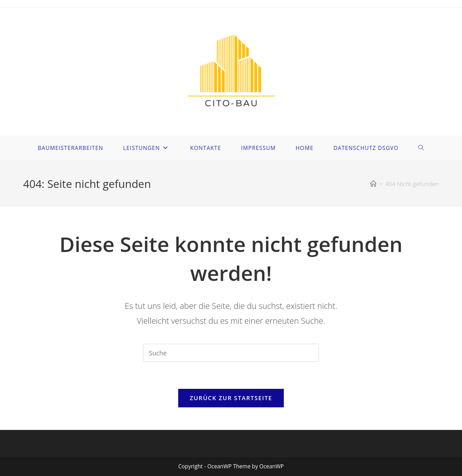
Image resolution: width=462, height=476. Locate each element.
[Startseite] (373, 184)
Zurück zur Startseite (231, 398)
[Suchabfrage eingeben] (231, 353)
